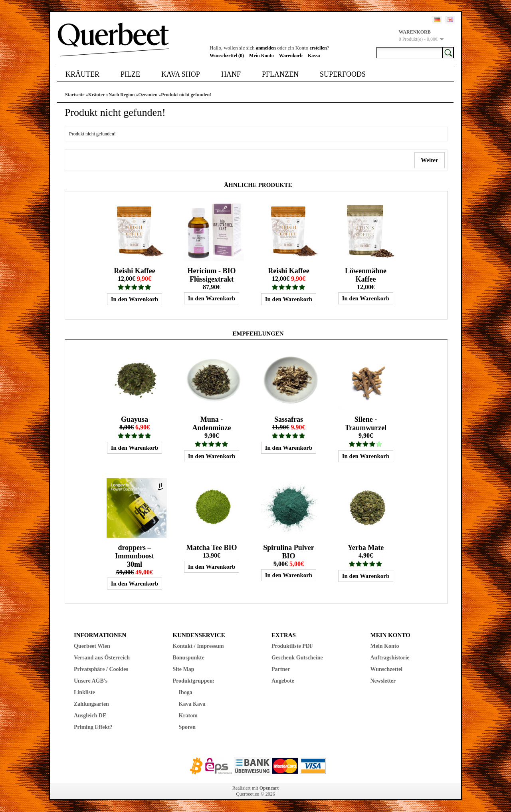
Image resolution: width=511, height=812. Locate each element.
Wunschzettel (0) (227, 56)
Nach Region (122, 95)
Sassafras (289, 419)
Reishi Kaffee (134, 271)
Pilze (130, 74)
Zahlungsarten (91, 704)
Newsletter (383, 681)
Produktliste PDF (292, 646)
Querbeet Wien (92, 646)
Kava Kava (192, 704)
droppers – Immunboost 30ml (135, 556)
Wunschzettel (387, 669)
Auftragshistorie (390, 658)
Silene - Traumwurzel (366, 424)
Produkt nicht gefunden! (186, 95)
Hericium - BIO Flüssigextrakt (211, 275)
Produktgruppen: (194, 681)
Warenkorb (291, 56)
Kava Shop (181, 74)
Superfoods (343, 74)
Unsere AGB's (91, 681)
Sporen (187, 727)
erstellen (318, 48)
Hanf (231, 74)
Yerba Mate (366, 548)
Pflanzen (280, 74)
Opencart (269, 788)
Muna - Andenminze (211, 424)
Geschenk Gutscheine (297, 658)
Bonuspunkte (189, 658)
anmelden (266, 48)
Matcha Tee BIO (211, 548)
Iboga (186, 692)
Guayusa (135, 419)
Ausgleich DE (90, 716)
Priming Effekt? (93, 727)
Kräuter (82, 74)
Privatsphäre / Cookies (101, 669)
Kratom (188, 716)
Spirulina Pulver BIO (289, 552)
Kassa (314, 56)
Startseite (75, 95)
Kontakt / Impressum (198, 646)
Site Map (184, 669)
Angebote (283, 681)
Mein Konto (261, 56)
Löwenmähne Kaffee (366, 275)
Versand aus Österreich (102, 658)
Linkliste (84, 692)
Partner (281, 669)
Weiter (430, 160)
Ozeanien (148, 95)
